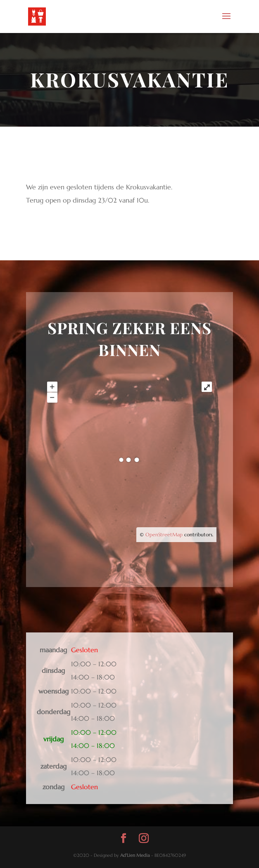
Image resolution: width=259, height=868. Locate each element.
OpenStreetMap (164, 534)
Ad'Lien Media (135, 855)
